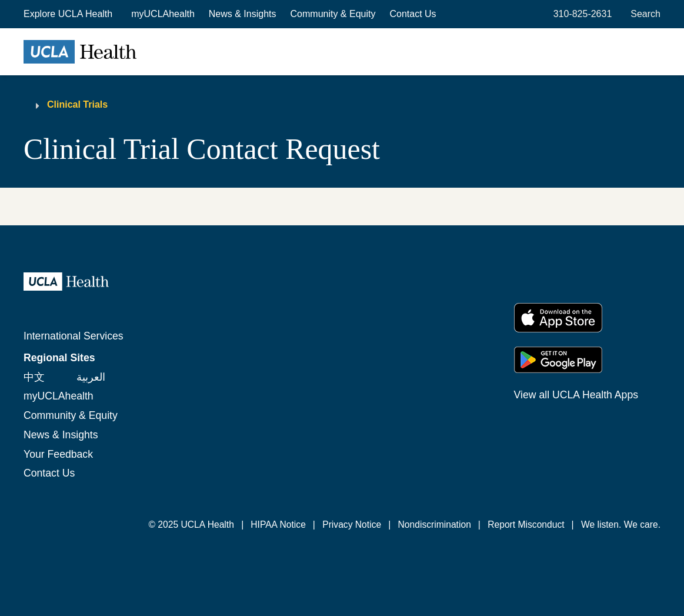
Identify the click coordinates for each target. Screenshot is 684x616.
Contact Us (413, 14)
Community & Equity (333, 14)
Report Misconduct (526, 525)
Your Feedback (58, 454)
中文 (34, 377)
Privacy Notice (352, 525)
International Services (74, 336)
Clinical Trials (77, 104)
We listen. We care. (621, 525)
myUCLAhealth (163, 14)
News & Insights (243, 14)
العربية (91, 377)
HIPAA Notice (278, 525)
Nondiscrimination (435, 525)
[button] (69, 14)
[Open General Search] (643, 14)
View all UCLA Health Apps (576, 395)
